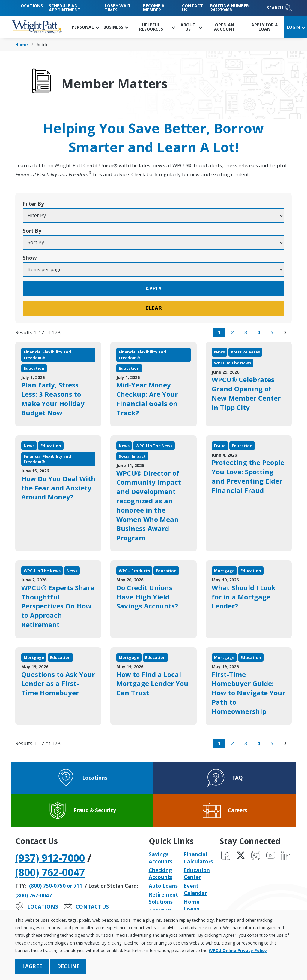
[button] (85, 27)
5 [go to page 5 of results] (272, 332)
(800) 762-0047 (50, 872)
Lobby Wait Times (118, 8)
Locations (31, 6)
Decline (68, 966)
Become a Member (154, 8)
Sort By (32, 231)
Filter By (33, 204)
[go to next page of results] (285, 332)
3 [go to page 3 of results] (246, 332)
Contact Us (192, 8)
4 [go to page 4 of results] (259, 332)
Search (279, 8)
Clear (154, 308)
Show (30, 258)
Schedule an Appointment (65, 8)
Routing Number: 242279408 (230, 8)
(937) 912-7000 (50, 858)
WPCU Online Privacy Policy (238, 950)
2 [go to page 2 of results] (232, 332)
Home (22, 45)
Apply (154, 288)
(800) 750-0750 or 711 (56, 886)
